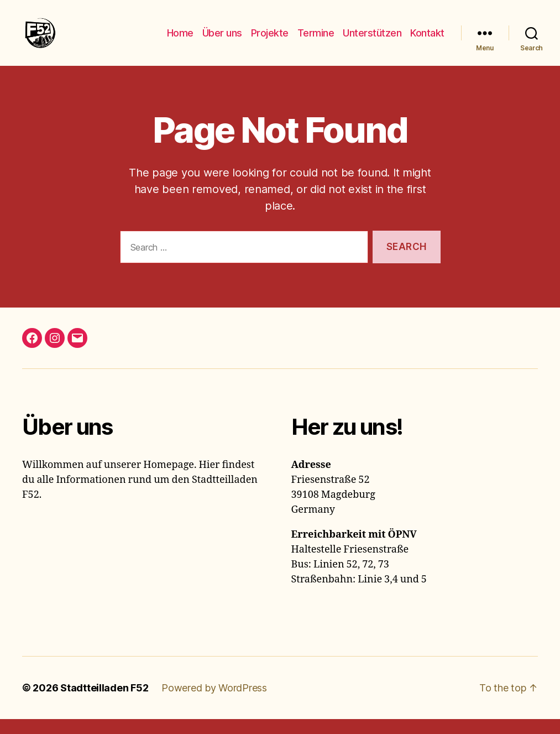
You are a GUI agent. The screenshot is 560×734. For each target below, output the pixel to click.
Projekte (270, 40)
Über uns (222, 40)
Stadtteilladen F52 (104, 703)
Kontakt (427, 40)
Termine (316, 40)
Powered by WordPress (214, 703)
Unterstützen (372, 40)
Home (180, 40)
